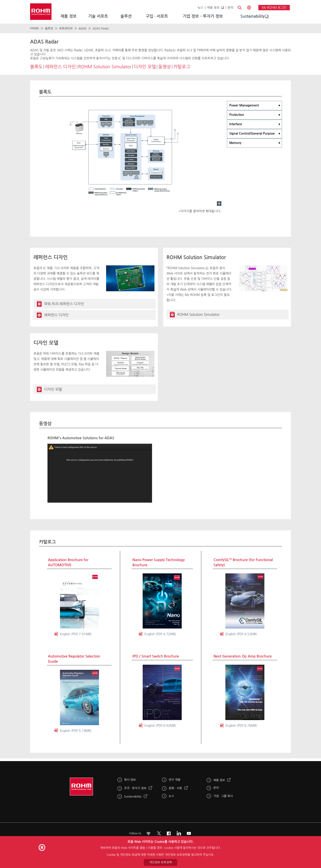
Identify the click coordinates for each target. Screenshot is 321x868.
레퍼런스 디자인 (60, 67)
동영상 (165, 67)
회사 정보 (130, 780)
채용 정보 (213, 8)
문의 (230, 8)
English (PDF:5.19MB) (76, 731)
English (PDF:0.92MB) (160, 726)
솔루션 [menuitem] (126, 16)
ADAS (83, 28)
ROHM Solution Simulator (105, 67)
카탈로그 (182, 67)
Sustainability (252, 16)
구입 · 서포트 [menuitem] (157, 16)
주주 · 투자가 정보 (135, 788)
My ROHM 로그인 (274, 8)
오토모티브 (66, 28)
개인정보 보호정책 (160, 862)
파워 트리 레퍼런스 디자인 (64, 304)
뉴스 (200, 8)
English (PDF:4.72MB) (160, 634)
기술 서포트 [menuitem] (98, 16)
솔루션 (49, 28)
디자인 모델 (145, 67)
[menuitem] (252, 17)
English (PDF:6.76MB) (241, 726)
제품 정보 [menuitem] (69, 16)
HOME (35, 28)
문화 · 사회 (175, 788)
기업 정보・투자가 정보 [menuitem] (203, 16)
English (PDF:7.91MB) (76, 634)
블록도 (36, 67)
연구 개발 (175, 780)
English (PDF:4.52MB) (241, 634)
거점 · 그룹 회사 (223, 796)
